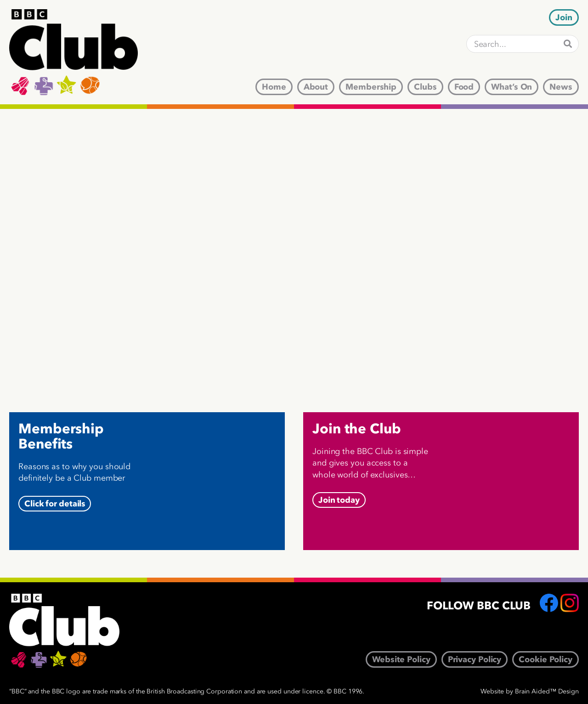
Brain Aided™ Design (547, 691)
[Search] (568, 44)
